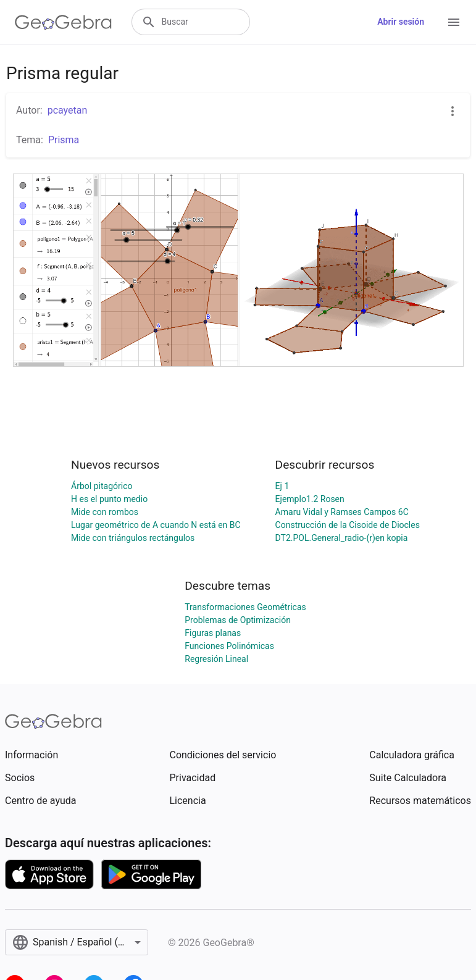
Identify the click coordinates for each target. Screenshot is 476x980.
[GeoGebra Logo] (63, 22)
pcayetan (68, 110)
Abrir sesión (401, 22)
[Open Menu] (454, 22)
